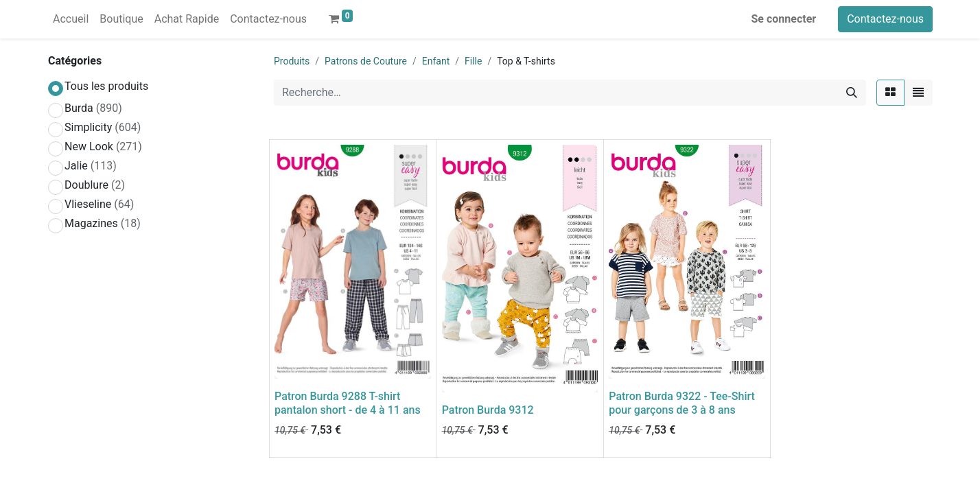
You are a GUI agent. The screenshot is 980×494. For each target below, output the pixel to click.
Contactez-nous (885, 19)
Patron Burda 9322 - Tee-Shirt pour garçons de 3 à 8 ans (682, 403)
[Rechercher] (852, 93)
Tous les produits (106, 86)
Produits (292, 61)
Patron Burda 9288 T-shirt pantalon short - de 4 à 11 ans (348, 403)
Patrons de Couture (366, 61)
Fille (473, 61)
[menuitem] (71, 19)
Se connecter (784, 19)
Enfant (436, 61)
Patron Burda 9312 (488, 410)
